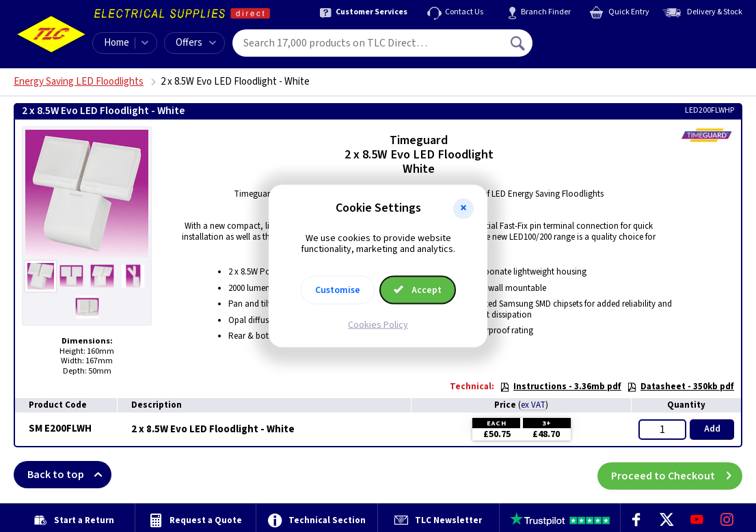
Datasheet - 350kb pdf (680, 387)
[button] (463, 208)
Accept (418, 290)
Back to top (69, 475)
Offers (196, 43)
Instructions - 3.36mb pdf (561, 387)
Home (117, 43)
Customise (338, 290)
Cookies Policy (378, 325)
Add (712, 429)
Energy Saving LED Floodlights (79, 82)
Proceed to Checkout (677, 475)
